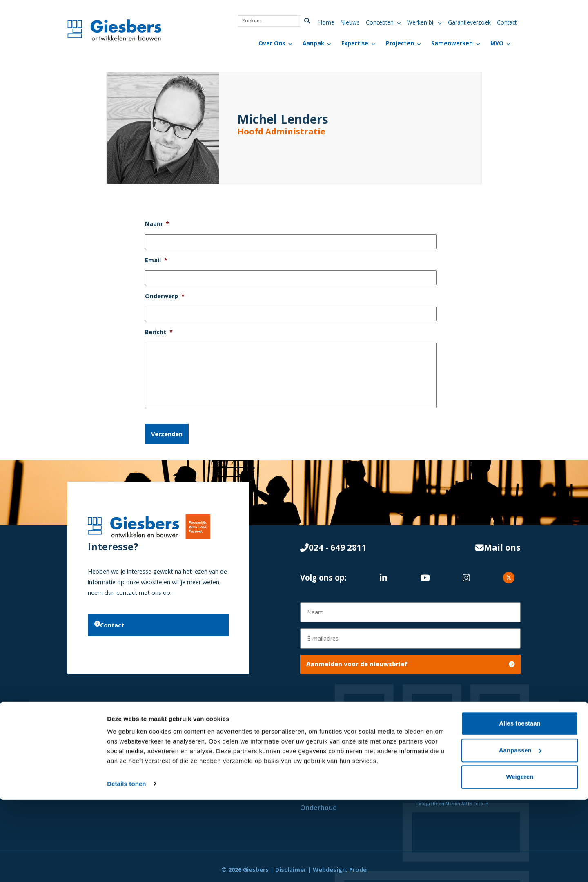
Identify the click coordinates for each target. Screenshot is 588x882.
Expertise (355, 43)
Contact (507, 22)
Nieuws (350, 22)
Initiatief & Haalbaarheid (340, 737)
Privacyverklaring (444, 750)
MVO (497, 43)
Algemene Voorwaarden (455, 737)
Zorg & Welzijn (208, 763)
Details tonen (126, 866)
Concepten (380, 22)
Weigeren (520, 859)
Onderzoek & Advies (333, 750)
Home (326, 22)
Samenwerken (452, 43)
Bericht (159, 332)
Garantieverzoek (469, 22)
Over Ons (272, 43)
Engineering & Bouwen (336, 776)
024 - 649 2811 (333, 545)
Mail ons (498, 545)
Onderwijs (200, 776)
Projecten (400, 43)
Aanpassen (520, 832)
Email (156, 260)
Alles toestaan (520, 806)
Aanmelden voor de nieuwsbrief (410, 659)
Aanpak (313, 43)
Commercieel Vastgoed (221, 750)
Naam (157, 224)
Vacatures (433, 763)
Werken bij (421, 22)
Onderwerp (165, 296)
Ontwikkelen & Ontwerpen (344, 763)
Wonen (196, 737)
